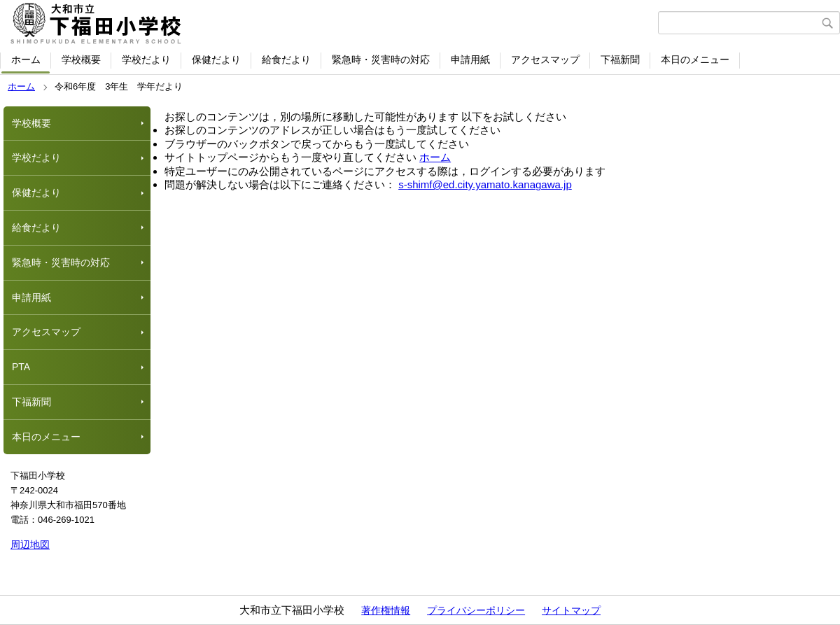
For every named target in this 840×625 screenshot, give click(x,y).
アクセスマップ (545, 59)
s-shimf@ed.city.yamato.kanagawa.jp (485, 184)
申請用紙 (470, 59)
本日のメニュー (695, 59)
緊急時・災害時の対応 (381, 59)
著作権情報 (386, 610)
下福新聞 (620, 59)
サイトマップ (571, 610)
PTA (21, 367)
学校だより (146, 59)
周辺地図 (30, 545)
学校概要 (81, 59)
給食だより (286, 59)
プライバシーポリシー (476, 610)
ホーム (26, 59)
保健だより (216, 59)
